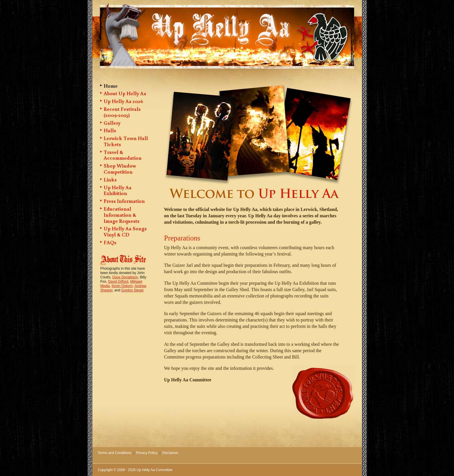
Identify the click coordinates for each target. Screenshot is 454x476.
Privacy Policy (147, 453)
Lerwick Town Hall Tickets (126, 141)
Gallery (112, 123)
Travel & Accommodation (123, 155)
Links (110, 179)
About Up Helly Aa (125, 93)
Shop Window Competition (120, 169)
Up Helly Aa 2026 (123, 101)
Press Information (124, 201)
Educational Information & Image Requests (122, 215)
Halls (110, 130)
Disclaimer (170, 453)
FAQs (110, 242)
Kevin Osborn (122, 286)
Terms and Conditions (115, 453)
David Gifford (118, 282)
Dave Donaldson (125, 277)
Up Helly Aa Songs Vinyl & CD (125, 231)
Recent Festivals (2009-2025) (122, 112)
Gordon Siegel (132, 290)
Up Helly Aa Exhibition (118, 190)
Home (111, 86)
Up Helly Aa (206, 24)
